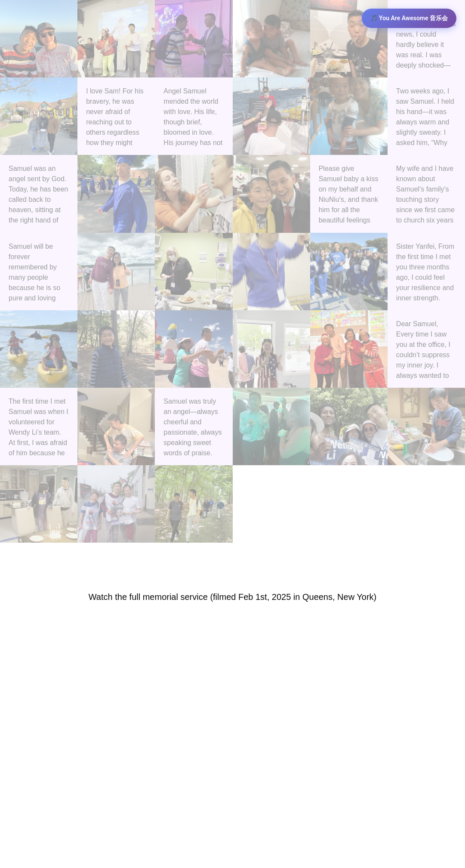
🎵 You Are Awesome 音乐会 (409, 18)
